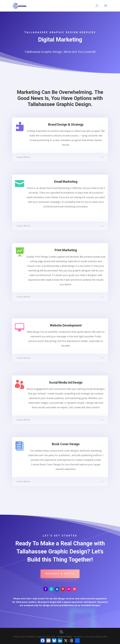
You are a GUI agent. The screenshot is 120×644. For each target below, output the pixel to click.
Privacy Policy (65, 637)
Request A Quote (60, 574)
